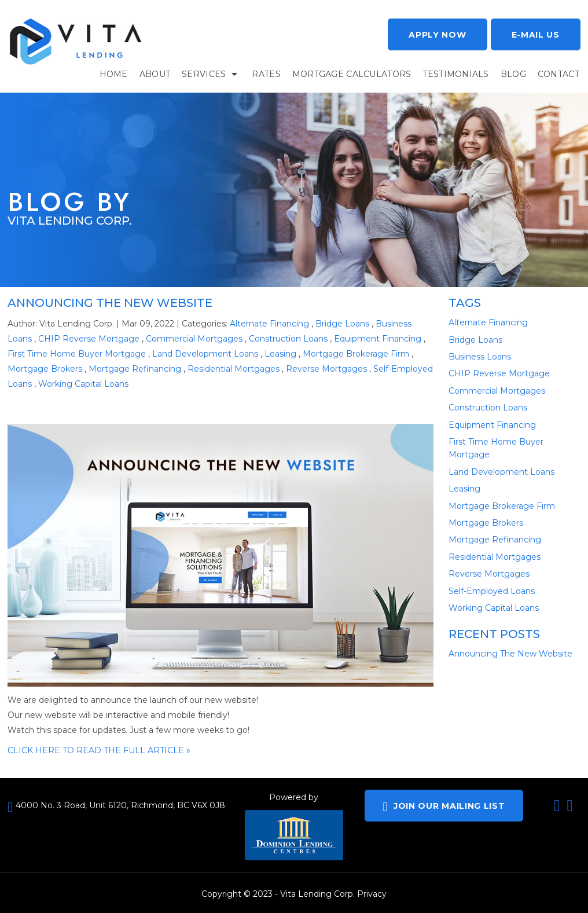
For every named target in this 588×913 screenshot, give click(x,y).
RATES (266, 74)
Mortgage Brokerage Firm (356, 354)
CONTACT (558, 74)
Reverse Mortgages (326, 369)
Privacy (372, 894)
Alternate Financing (269, 324)
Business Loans (480, 357)
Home (114, 74)
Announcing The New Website (110, 303)
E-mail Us (536, 35)
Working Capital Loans (83, 384)
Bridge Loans (342, 324)
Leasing (280, 354)
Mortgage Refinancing (135, 369)
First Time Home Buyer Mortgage (77, 354)
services (204, 74)
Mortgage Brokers (45, 369)
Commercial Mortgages (194, 339)
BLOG (513, 74)
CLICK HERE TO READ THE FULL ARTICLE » (99, 750)
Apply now (437, 35)
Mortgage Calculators (352, 74)
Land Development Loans (205, 354)
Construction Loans (288, 339)
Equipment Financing (378, 339)
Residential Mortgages (234, 369)
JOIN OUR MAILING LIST (444, 807)
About (155, 74)
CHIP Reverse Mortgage (89, 339)
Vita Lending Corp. (317, 894)
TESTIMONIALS (455, 74)
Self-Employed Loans (492, 591)
